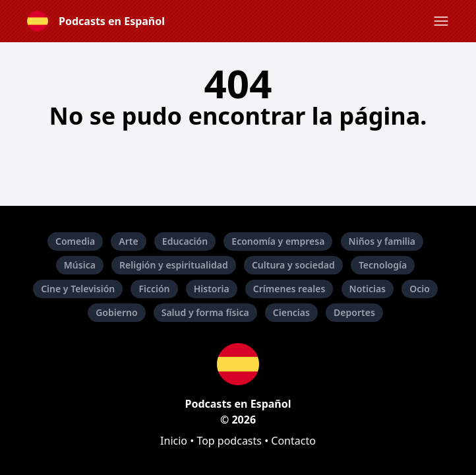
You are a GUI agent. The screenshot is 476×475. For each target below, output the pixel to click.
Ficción (154, 289)
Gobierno (116, 312)
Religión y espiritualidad (174, 265)
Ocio (420, 289)
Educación (185, 241)
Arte (128, 241)
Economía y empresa (278, 241)
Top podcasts (229, 441)
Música (80, 265)
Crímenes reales (289, 289)
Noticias (368, 289)
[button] (441, 21)
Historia (212, 289)
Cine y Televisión (78, 289)
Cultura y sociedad (293, 265)
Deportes (354, 312)
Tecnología (383, 265)
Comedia (75, 241)
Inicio (174, 441)
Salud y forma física (205, 312)
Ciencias (291, 312)
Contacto (293, 441)
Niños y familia (382, 241)
